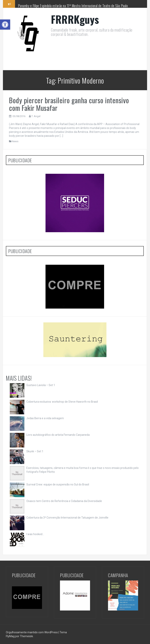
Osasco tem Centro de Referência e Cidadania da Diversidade (64, 501)
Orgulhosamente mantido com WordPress (32, 632)
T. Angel (36, 116)
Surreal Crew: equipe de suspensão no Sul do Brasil (58, 484)
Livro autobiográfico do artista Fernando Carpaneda (58, 435)
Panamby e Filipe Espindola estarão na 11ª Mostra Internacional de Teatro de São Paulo (73, 6)
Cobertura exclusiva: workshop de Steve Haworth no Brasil (62, 402)
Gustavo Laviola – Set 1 (41, 385)
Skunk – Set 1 (35, 451)
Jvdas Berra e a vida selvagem (45, 418)
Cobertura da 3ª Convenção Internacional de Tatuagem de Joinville (67, 518)
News (15, 141)
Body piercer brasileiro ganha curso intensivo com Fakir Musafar (69, 104)
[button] (5, 25)
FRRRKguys (75, 19)
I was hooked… (35, 534)
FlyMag (10, 636)
